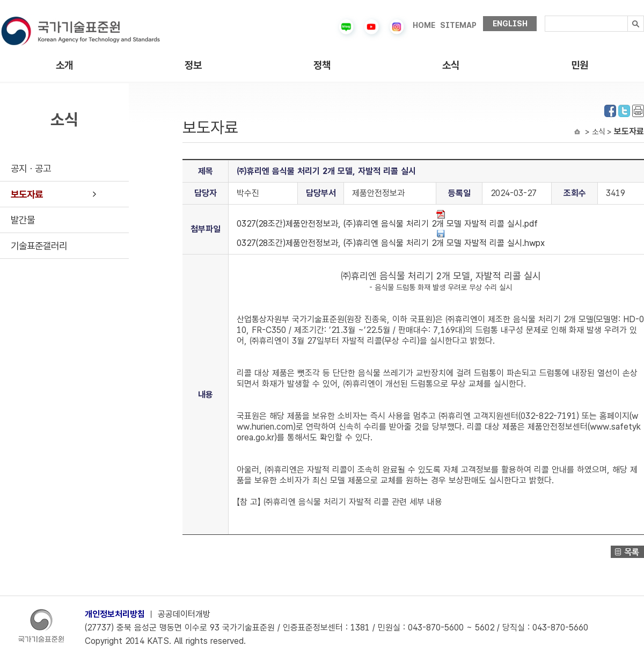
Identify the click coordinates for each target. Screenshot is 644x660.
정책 (322, 65)
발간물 (23, 220)
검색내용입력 (545, 16)
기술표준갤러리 (39, 246)
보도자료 (27, 194)
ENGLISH (510, 24)
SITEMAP (458, 25)
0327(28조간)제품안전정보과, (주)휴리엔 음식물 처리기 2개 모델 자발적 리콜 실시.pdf (387, 219)
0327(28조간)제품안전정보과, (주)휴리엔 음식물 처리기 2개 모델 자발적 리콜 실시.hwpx (391, 239)
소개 (64, 65)
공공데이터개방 (184, 614)
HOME (424, 25)
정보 (193, 65)
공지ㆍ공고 (31, 168)
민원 (580, 65)
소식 (451, 65)
